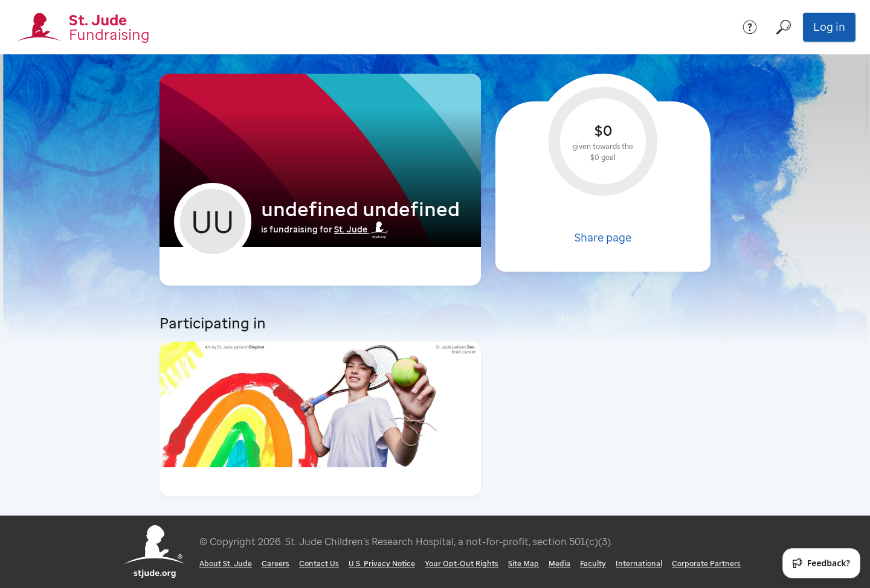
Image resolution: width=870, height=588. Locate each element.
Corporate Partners (706, 564)
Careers (275, 564)
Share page (603, 237)
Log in (829, 27)
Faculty (593, 564)
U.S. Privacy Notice (382, 564)
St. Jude (361, 229)
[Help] (750, 27)
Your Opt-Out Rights (462, 564)
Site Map (524, 564)
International (639, 564)
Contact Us (319, 564)
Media (559, 564)
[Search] (784, 27)
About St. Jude (226, 564)
